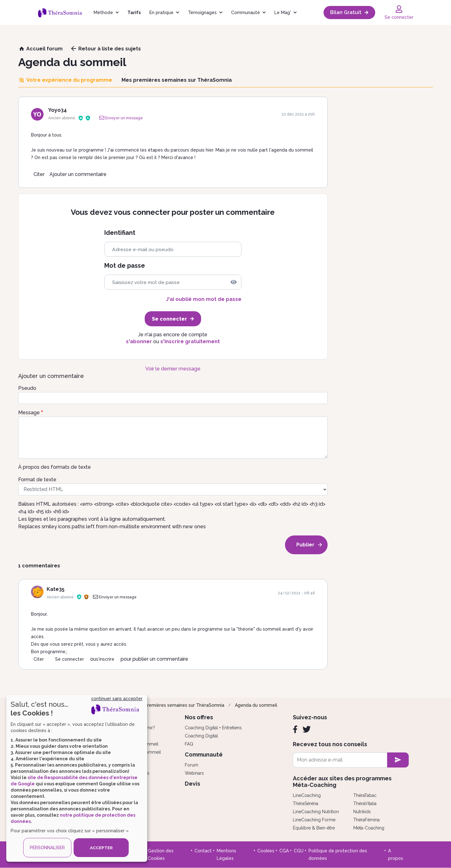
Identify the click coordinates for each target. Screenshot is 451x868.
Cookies (266, 851)
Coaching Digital (201, 736)
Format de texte (37, 480)
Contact (203, 851)
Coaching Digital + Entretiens (213, 728)
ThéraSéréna (306, 803)
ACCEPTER (101, 848)
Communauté (246, 13)
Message (29, 413)
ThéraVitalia (365, 803)
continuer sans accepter (117, 699)
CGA (284, 851)
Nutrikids (362, 812)
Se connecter (70, 659)
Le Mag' (283, 13)
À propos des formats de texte (54, 467)
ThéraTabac (365, 795)
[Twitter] (307, 729)
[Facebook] (295, 729)
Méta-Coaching (369, 828)
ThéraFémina (366, 820)
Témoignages (202, 13)
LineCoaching (307, 795)
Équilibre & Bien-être (314, 828)
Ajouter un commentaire (78, 174)
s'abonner (139, 341)
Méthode (103, 13)
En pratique (161, 13)
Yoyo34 (57, 110)
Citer (39, 174)
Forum (192, 765)
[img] (234, 282)
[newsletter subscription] (398, 760)
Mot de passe (125, 266)
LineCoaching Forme (314, 820)
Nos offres (199, 717)
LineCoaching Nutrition (316, 812)
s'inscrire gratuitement (190, 341)
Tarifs (134, 13)
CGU (299, 851)
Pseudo (27, 388)
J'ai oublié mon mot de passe (204, 299)
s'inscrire (105, 659)
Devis (192, 784)
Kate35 (56, 589)
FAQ (189, 744)
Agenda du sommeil (256, 705)
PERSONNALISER (47, 848)
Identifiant (120, 233)
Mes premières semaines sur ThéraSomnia (179, 705)
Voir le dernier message (173, 369)
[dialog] (77, 778)
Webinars (194, 773)
